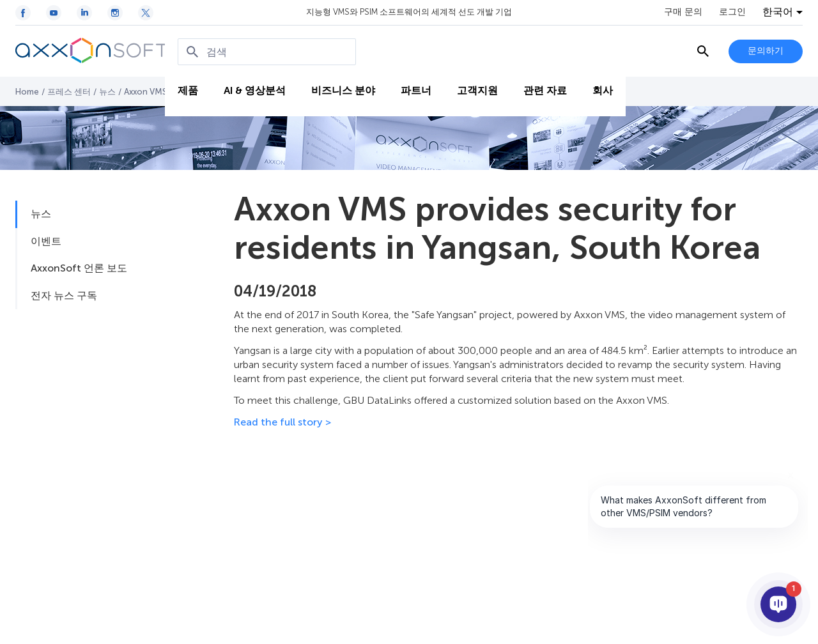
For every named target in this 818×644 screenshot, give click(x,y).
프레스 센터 (69, 92)
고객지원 (477, 90)
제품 (188, 90)
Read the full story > (282, 422)
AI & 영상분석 (255, 90)
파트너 (416, 90)
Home (27, 92)
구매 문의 (683, 12)
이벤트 (46, 241)
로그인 (732, 12)
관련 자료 (545, 90)
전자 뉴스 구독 (64, 295)
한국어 (778, 12)
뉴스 (107, 92)
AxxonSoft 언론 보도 (79, 268)
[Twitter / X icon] (146, 13)
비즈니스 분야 (343, 90)
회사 (603, 90)
